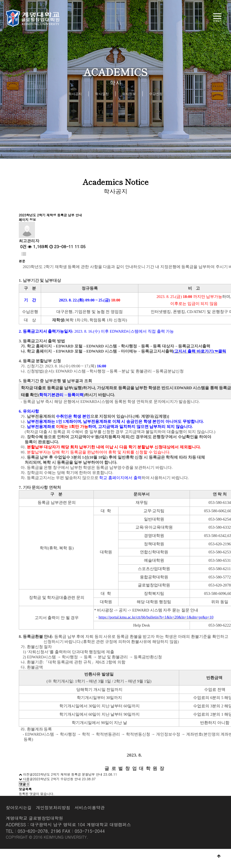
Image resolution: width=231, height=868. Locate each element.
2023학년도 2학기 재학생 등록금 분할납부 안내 (68, 774)
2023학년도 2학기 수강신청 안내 (57, 779)
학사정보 (129, 94)
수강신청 (156, 94)
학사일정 (102, 94)
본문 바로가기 (0, 0)
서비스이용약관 (90, 808)
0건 (23, 246)
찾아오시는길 (19, 808)
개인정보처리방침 (53, 808)
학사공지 (75, 94)
